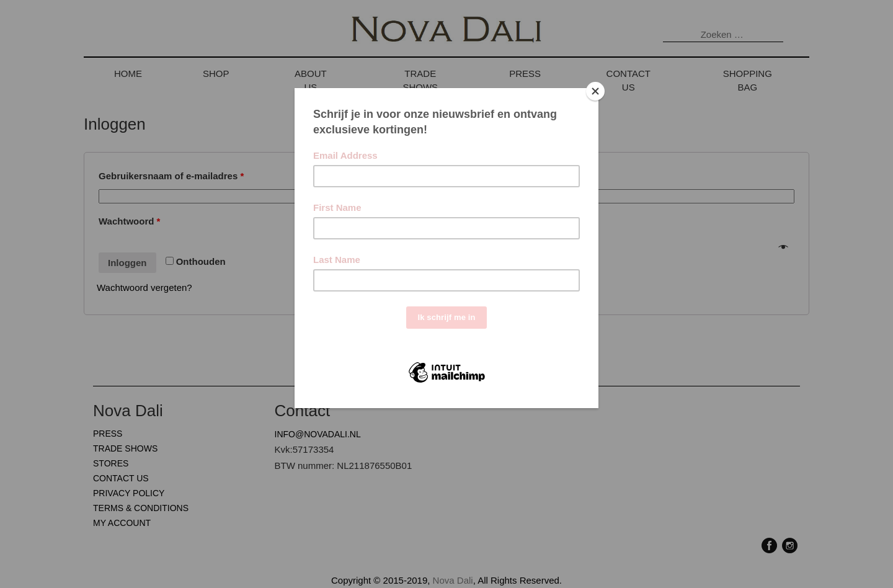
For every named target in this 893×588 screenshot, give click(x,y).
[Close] (595, 91)
